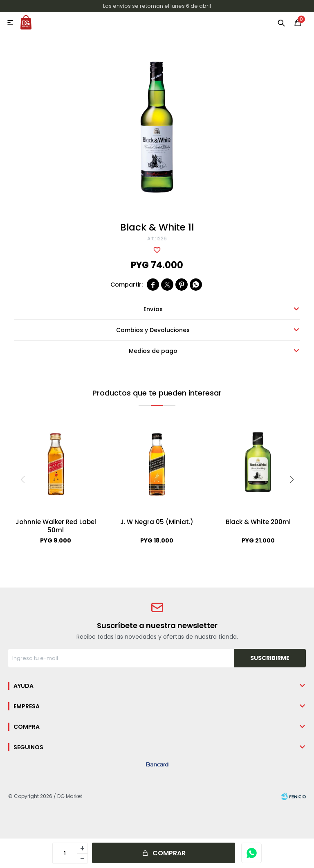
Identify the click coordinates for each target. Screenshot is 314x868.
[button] (292, 479)
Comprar (169, 853)
